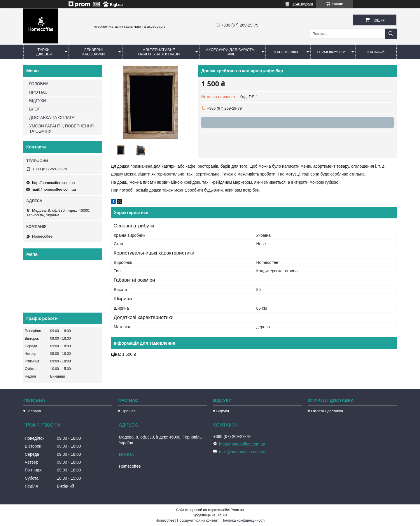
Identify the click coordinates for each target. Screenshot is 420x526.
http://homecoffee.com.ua (53, 183)
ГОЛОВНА (39, 84)
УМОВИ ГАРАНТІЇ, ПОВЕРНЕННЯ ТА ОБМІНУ (61, 129)
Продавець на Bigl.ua (210, 515)
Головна (34, 411)
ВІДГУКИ (37, 101)
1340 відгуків (303, 4)
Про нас (128, 411)
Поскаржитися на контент (198, 520)
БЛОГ (35, 109)
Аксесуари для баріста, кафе (231, 52)
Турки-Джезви (44, 52)
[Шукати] (391, 34)
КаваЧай (376, 52)
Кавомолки (286, 52)
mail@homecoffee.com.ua (54, 189)
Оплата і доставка (327, 411)
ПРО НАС (38, 92)
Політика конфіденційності (243, 520)
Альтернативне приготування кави (159, 52)
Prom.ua (237, 510)
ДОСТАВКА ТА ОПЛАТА (52, 118)
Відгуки (223, 411)
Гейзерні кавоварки (93, 52)
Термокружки (331, 52)
